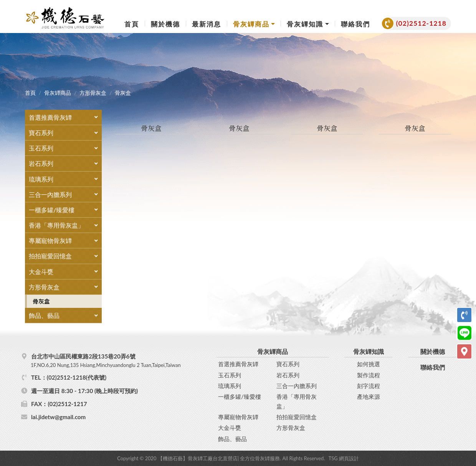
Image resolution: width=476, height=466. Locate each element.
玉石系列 (230, 375)
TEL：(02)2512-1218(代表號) (69, 377)
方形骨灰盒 (93, 93)
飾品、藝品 (232, 438)
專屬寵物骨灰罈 (238, 416)
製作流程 (369, 375)
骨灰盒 (41, 301)
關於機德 (165, 24)
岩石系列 (288, 375)
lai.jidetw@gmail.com (58, 416)
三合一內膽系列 (297, 385)
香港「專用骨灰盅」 (297, 401)
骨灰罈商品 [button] (251, 24)
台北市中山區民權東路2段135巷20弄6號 (122, 360)
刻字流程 (369, 385)
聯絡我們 (355, 24)
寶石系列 (288, 364)
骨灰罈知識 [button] (305, 24)
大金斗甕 (230, 427)
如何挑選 (369, 364)
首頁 (132, 24)
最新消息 (207, 24)
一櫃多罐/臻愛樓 (240, 396)
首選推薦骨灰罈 (238, 364)
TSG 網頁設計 (344, 458)
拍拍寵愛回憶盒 (297, 416)
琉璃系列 (230, 385)
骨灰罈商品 (58, 93)
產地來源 (369, 396)
